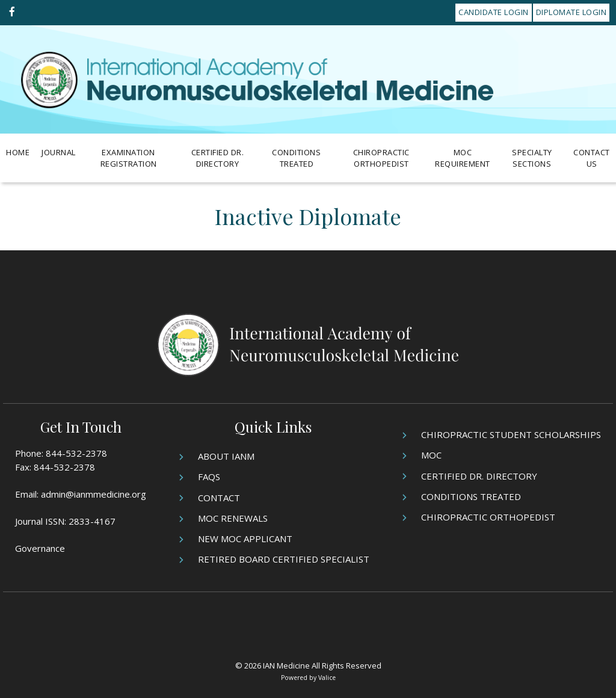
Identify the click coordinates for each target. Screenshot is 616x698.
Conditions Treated (296, 158)
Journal (59, 152)
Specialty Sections (532, 158)
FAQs (209, 477)
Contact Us (592, 158)
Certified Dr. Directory (218, 158)
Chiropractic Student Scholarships (511, 434)
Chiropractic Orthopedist (381, 158)
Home (18, 152)
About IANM (226, 456)
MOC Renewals (233, 518)
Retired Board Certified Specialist (284, 559)
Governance (40, 548)
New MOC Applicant (245, 539)
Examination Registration (129, 158)
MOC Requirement (463, 158)
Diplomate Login (571, 12)
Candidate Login (494, 12)
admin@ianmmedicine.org (94, 494)
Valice (327, 678)
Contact (219, 498)
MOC (431, 455)
